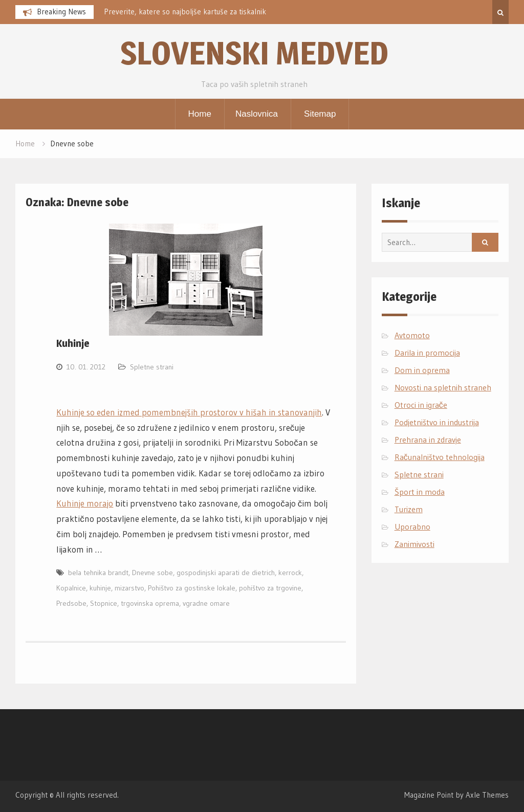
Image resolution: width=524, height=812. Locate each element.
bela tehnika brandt (98, 573)
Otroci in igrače (421, 405)
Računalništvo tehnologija (440, 457)
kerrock (290, 573)
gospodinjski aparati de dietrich (226, 573)
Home (200, 114)
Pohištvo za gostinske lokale (192, 588)
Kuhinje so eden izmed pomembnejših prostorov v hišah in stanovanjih (189, 412)
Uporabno (412, 526)
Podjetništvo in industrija (437, 422)
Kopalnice (71, 588)
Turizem (409, 509)
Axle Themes (487, 795)
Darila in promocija (427, 353)
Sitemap (320, 114)
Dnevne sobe (152, 573)
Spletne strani (152, 367)
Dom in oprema (422, 370)
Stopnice (104, 603)
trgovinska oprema (150, 603)
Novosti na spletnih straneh (443, 387)
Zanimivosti (414, 544)
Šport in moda (420, 492)
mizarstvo (129, 588)
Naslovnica (257, 114)
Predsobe (71, 603)
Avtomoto (412, 335)
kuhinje (100, 588)
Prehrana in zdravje (428, 440)
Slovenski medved (254, 53)
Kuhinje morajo (85, 503)
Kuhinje (73, 343)
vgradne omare (206, 603)
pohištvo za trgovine (270, 588)
